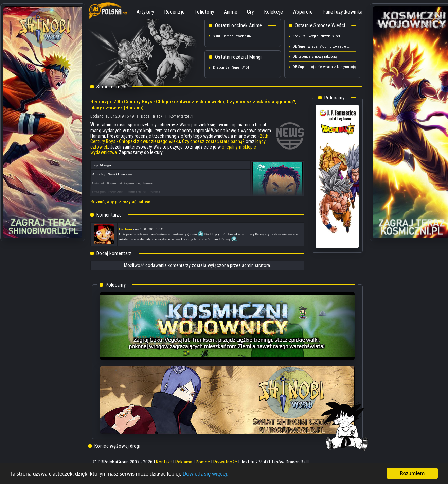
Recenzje (175, 12)
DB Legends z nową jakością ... (317, 57)
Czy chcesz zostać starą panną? (213, 141)
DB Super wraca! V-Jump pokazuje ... (321, 46)
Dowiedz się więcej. (206, 474)
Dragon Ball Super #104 (231, 67)
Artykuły (146, 12)
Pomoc (203, 462)
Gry (251, 12)
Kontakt (164, 462)
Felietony (204, 12)
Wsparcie (303, 12)
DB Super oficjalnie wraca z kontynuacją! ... (327, 67)
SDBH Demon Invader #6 (232, 36)
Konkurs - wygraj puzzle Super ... (319, 36)
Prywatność (225, 462)
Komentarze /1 (182, 116)
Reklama (184, 462)
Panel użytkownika (342, 12)
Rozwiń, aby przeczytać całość (120, 202)
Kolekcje (274, 12)
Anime (231, 12)
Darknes (126, 229)
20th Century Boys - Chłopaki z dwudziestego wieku (179, 139)
